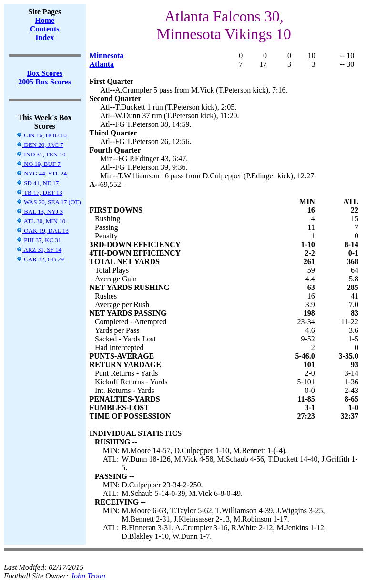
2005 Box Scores (45, 82)
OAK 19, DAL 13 (42, 231)
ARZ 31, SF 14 (39, 250)
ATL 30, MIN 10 (41, 221)
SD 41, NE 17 (37, 183)
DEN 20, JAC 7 (40, 145)
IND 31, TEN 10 (41, 154)
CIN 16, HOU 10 (41, 135)
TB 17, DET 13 (39, 192)
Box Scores (45, 73)
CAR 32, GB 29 (40, 259)
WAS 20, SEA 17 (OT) (49, 202)
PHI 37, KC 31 (39, 240)
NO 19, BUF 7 (38, 164)
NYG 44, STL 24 (41, 173)
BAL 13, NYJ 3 (40, 211)
